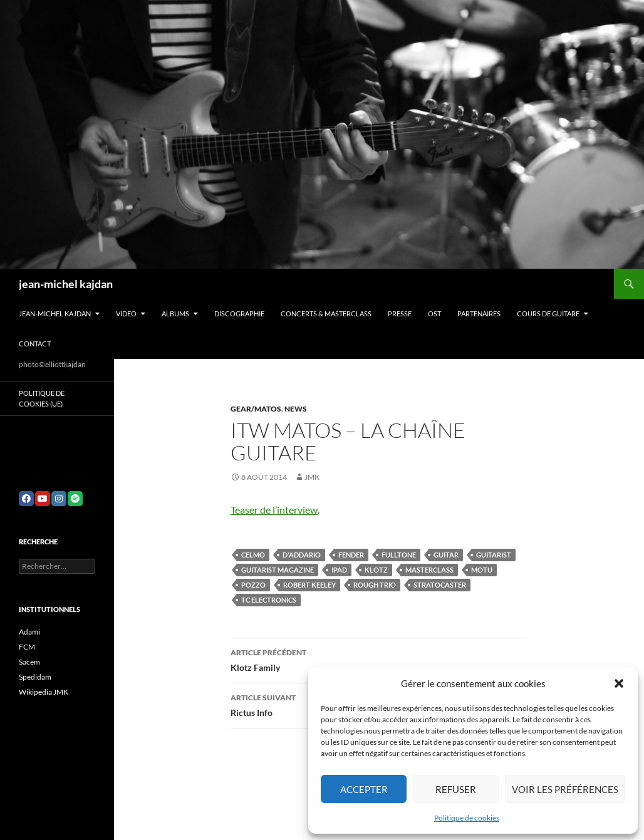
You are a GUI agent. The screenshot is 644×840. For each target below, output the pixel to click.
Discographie (239, 314)
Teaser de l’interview (274, 510)
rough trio (375, 585)
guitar (446, 555)
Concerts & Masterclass (326, 314)
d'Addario (302, 555)
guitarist (494, 555)
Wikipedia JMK (44, 692)
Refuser (456, 789)
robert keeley (309, 585)
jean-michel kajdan (66, 284)
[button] (619, 683)
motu (482, 570)
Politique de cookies (467, 818)
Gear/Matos (256, 409)
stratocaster (440, 585)
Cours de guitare (548, 314)
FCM (27, 647)
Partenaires (479, 314)
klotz (376, 570)
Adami (29, 632)
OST (434, 314)
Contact (35, 344)
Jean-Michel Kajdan (55, 314)
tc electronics (269, 600)
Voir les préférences (565, 789)
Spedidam (35, 677)
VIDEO (126, 314)
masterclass (429, 570)
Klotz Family (379, 659)
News (296, 409)
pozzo (253, 585)
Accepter (364, 789)
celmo (253, 555)
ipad (339, 570)
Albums (175, 314)
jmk (312, 477)
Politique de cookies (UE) (42, 398)
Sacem (29, 662)
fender (351, 555)
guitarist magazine (278, 570)
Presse (400, 314)
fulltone (399, 555)
